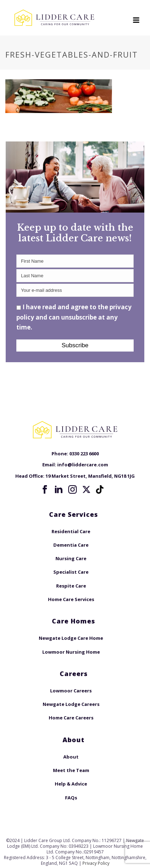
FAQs (71, 798)
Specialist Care (71, 572)
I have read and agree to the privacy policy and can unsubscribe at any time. (74, 317)
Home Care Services (71, 599)
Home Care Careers (71, 718)
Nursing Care (71, 558)
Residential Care (71, 531)
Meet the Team (71, 770)
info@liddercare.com (83, 465)
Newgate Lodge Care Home (71, 638)
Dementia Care (71, 545)
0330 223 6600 (84, 454)
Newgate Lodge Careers (71, 704)
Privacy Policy (96, 863)
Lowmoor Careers (71, 691)
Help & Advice (71, 784)
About (71, 757)
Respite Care (71, 586)
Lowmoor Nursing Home (71, 652)
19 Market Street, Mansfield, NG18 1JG (90, 476)
